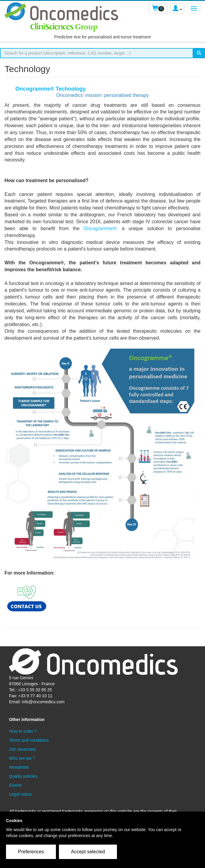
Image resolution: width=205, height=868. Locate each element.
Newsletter (19, 767)
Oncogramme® (100, 228)
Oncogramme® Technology (50, 89)
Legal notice (20, 794)
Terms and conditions (29, 740)
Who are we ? (22, 758)
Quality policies (23, 776)
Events (15, 785)
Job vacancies (22, 749)
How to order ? (23, 731)
